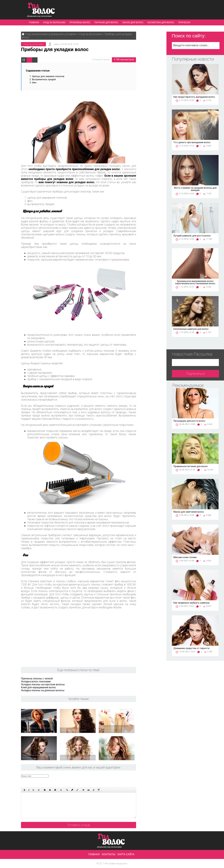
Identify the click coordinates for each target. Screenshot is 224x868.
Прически (184, 22)
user (56, 44)
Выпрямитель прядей (44, 79)
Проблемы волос (80, 22)
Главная (34, 22)
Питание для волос (106, 22)
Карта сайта (126, 854)
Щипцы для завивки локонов (48, 76)
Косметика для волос (161, 22)
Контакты (109, 854)
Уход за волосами (54, 22)
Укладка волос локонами (36, 681)
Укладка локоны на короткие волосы (43, 684)
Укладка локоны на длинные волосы (43, 690)
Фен (35, 83)
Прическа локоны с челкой (37, 679)
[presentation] (80, 780)
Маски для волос (133, 22)
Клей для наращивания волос (38, 687)
